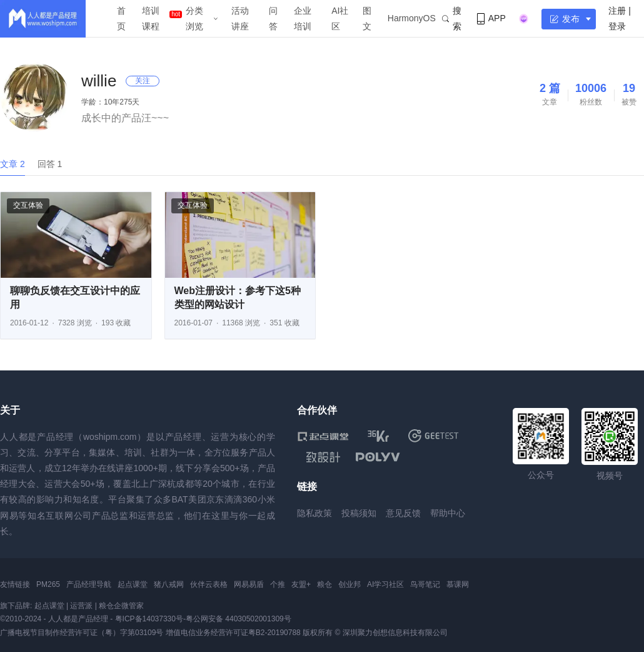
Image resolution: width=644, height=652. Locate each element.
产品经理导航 (89, 584)
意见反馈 (403, 513)
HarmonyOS (412, 18)
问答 (273, 18)
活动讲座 (240, 18)
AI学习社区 (385, 584)
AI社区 (340, 18)
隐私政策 (314, 513)
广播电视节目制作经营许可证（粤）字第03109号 (82, 633)
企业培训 (303, 18)
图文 (367, 18)
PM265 (48, 584)
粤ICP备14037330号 (149, 619)
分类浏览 (194, 18)
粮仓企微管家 (121, 606)
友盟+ (301, 584)
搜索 (452, 18)
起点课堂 (133, 584)
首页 (121, 18)
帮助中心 (448, 513)
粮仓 (325, 584)
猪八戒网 (169, 584)
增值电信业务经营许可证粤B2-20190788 (233, 633)
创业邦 (350, 584)
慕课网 (458, 584)
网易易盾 (249, 584)
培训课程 (151, 18)
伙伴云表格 (209, 584)
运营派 (81, 606)
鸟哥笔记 (425, 584)
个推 (278, 584)
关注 (143, 81)
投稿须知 (359, 513)
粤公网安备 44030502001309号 (239, 619)
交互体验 (28, 205)
